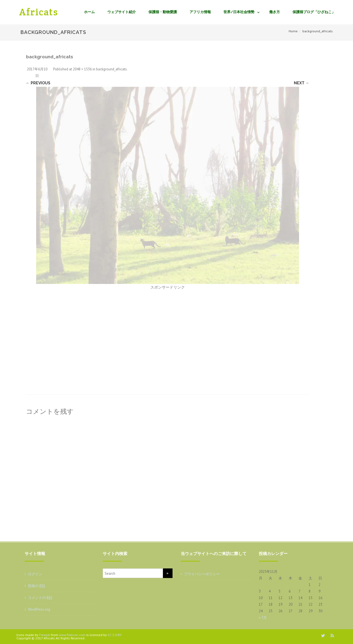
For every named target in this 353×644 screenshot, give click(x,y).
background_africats (111, 69)
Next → (302, 83)
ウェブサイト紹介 (122, 12)
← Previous (38, 83)
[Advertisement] (168, 331)
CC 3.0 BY (115, 635)
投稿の (37, 586)
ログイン (35, 574)
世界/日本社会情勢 (239, 12)
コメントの (40, 598)
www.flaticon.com (72, 635)
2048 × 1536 (82, 69)
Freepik (45, 635)
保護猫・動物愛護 (163, 12)
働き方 (275, 12)
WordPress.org (39, 609)
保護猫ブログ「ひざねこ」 (314, 12)
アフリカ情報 (200, 12)
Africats (39, 12)
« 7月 (263, 618)
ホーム (89, 12)
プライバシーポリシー (202, 574)
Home (293, 31)
